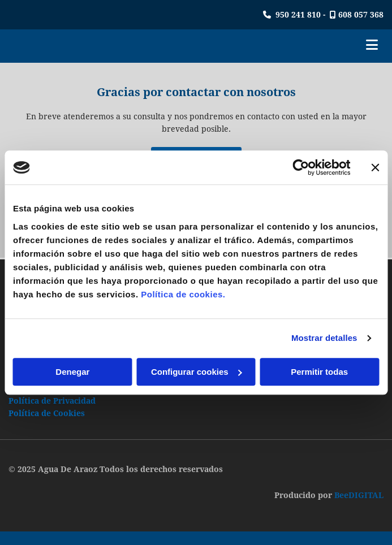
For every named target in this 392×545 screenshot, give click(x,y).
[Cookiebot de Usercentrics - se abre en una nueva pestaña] (301, 167)
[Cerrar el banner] (375, 167)
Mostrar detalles (324, 338)
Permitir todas (319, 372)
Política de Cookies (47, 413)
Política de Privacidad (52, 401)
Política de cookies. (183, 294)
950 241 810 (298, 15)
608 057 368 (361, 15)
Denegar (72, 372)
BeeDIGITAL (359, 495)
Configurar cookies (197, 372)
